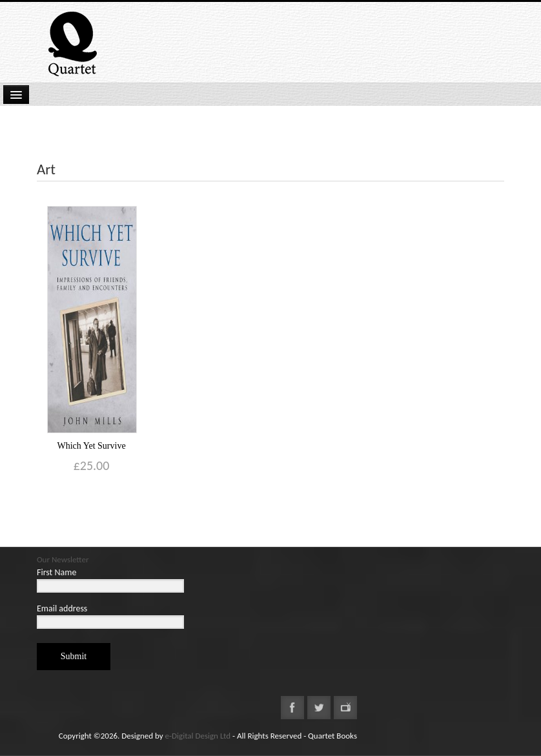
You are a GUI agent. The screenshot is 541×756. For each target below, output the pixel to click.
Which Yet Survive (91, 446)
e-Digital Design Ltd (198, 736)
